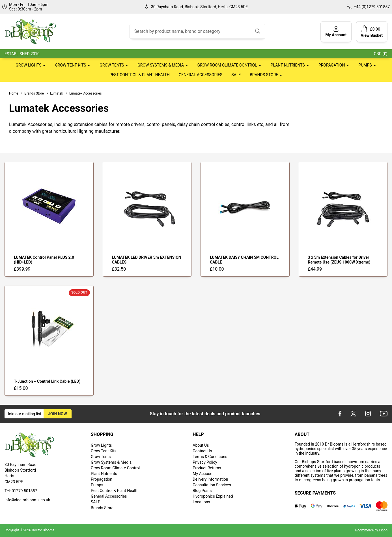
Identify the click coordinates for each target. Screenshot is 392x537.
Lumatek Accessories (84, 93)
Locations (201, 502)
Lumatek (55, 93)
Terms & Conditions (210, 457)
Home (14, 93)
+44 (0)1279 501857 (372, 7)
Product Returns (207, 468)
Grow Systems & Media (161, 65)
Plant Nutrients (288, 65)
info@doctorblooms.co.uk (27, 500)
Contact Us (202, 451)
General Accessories (201, 75)
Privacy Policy (205, 462)
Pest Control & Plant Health (140, 75)
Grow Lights (28, 65)
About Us (201, 445)
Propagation (332, 65)
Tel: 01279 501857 (21, 491)
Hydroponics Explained (213, 496)
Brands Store (264, 75)
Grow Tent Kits (70, 65)
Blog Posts (202, 491)
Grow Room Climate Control (227, 65)
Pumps (365, 65)
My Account (203, 474)
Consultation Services (212, 485)
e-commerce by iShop (371, 530)
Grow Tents (112, 65)
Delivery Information (210, 479)
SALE (236, 75)
